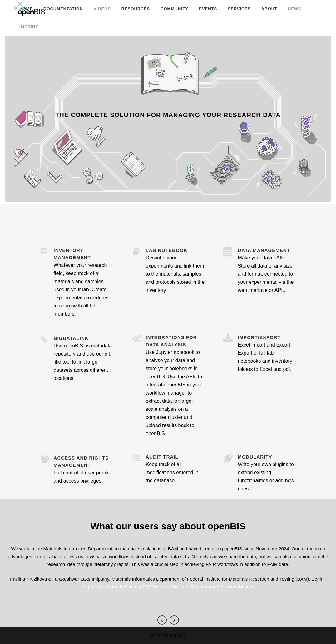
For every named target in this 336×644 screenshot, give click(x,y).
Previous (162, 620)
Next (174, 620)
